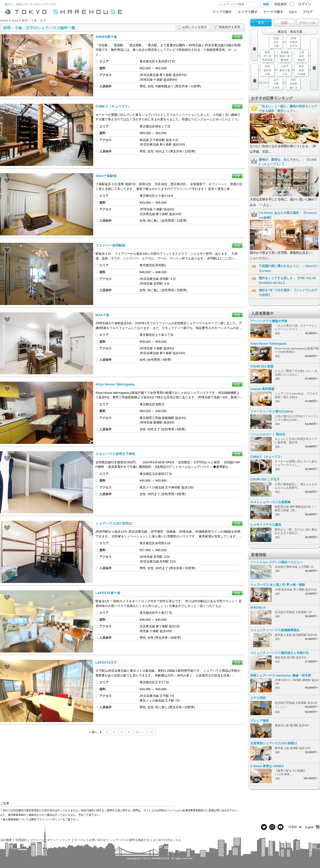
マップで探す (222, 12)
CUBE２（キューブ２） (114, 106)
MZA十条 (102, 315)
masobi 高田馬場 (262, 389)
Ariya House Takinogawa (115, 384)
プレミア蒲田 (260, 721)
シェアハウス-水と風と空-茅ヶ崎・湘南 (278, 585)
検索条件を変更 (230, 27)
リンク (66, 840)
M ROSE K (258, 608)
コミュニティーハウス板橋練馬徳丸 (275, 630)
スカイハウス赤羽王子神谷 (115, 454)
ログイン (305, 4)
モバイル (80, 840)
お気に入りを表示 (195, 27)
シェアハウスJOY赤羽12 (114, 523)
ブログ (307, 12)
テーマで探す (273, 12)
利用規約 (21, 840)
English (313, 827)
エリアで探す (248, 12)
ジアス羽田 (258, 698)
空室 (237, 37)
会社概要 (6, 840)
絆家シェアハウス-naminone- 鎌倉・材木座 (281, 675)
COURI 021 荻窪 (262, 366)
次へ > (140, 732)
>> (152, 732)
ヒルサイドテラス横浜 (266, 525)
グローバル (307, 23)
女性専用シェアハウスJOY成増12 (274, 743)
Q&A (293, 12)
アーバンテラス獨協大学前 (269, 321)
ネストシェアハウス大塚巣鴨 (270, 502)
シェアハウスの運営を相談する (129, 840)
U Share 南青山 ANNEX (267, 766)
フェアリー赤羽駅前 (110, 245)
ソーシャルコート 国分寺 (268, 434)
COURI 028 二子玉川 (265, 479)
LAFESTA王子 (106, 662)
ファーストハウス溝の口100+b (272, 411)
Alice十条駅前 (106, 176)
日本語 (295, 827)
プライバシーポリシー (44, 840)
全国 (284, 23)
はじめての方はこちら (167, 840)
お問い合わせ (97, 840)
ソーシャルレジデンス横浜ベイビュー (277, 562)
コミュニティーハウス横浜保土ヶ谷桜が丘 (280, 653)
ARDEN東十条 (106, 37)
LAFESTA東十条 (108, 593)
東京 (261, 23)
